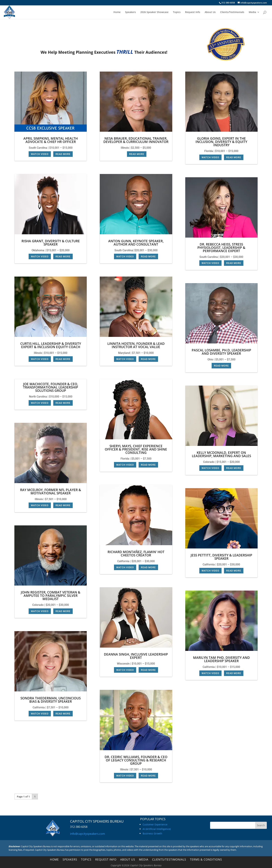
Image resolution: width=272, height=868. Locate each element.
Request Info (193, 12)
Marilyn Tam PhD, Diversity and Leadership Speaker (221, 659)
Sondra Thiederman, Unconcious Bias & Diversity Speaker (51, 700)
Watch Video (40, 154)
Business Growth (152, 833)
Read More (63, 154)
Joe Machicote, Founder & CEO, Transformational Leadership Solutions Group (51, 387)
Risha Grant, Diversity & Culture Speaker (51, 243)
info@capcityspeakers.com (88, 834)
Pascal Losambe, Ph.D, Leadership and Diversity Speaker (221, 352)
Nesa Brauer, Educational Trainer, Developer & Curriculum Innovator (136, 140)
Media (252, 12)
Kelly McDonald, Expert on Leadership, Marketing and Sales (221, 454)
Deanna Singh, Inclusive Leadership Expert (136, 656)
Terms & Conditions (206, 860)
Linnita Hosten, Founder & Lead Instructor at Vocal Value (136, 345)
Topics (177, 12)
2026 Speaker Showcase (154, 12)
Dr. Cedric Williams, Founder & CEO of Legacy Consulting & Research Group (136, 760)
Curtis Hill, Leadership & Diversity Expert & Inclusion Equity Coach (51, 345)
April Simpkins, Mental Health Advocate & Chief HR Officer (51, 140)
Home (117, 12)
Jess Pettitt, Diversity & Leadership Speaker (221, 557)
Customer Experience (155, 824)
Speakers (130, 12)
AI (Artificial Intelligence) (157, 829)
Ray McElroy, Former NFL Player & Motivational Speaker (51, 492)
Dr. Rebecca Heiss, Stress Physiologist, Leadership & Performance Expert (221, 248)
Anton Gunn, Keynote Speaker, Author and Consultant (136, 243)
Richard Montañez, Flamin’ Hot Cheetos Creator (136, 554)
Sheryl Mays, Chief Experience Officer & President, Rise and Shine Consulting (136, 449)
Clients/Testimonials (232, 12)
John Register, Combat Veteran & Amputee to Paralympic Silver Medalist (51, 596)
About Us (210, 12)
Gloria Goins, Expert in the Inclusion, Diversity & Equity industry (221, 142)
